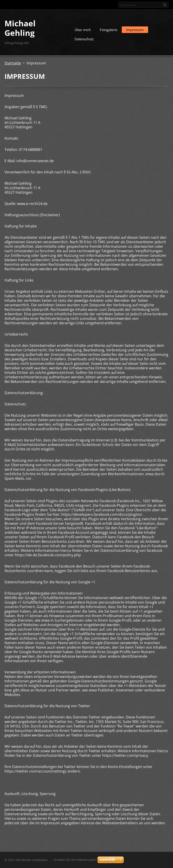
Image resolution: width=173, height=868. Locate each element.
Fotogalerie (108, 30)
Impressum (135, 30)
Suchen (165, 5)
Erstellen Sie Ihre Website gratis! (75, 860)
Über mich (83, 30)
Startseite (13, 63)
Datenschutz (84, 39)
